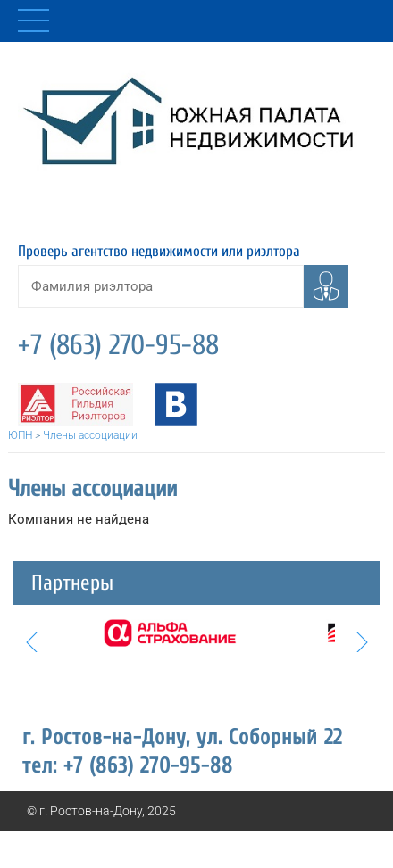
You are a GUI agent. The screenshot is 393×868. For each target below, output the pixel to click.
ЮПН (20, 435)
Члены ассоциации (90, 435)
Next (362, 642)
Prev (31, 642)
